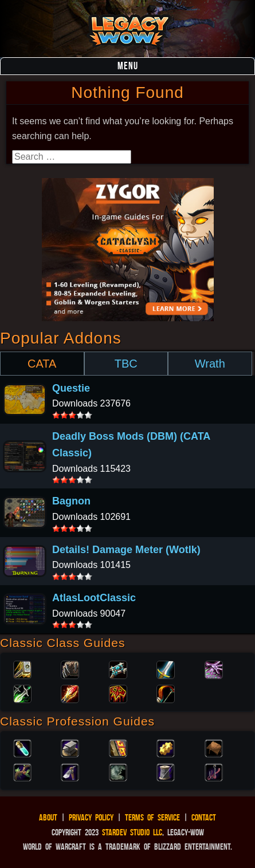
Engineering (166, 747)
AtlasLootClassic (94, 598)
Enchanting (118, 747)
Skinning (118, 771)
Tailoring (166, 771)
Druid (70, 669)
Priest (118, 669)
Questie (71, 388)
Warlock (214, 669)
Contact (204, 817)
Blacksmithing (70, 747)
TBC (126, 364)
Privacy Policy (91, 817)
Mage (70, 693)
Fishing (214, 771)
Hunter (166, 693)
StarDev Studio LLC (132, 832)
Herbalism (22, 771)
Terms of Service (152, 817)
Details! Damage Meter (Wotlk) (126, 550)
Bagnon (71, 501)
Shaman (118, 693)
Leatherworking (214, 747)
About (48, 817)
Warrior (166, 669)
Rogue (22, 693)
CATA (42, 364)
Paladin (22, 669)
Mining (70, 771)
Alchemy (22, 747)
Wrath (210, 364)
